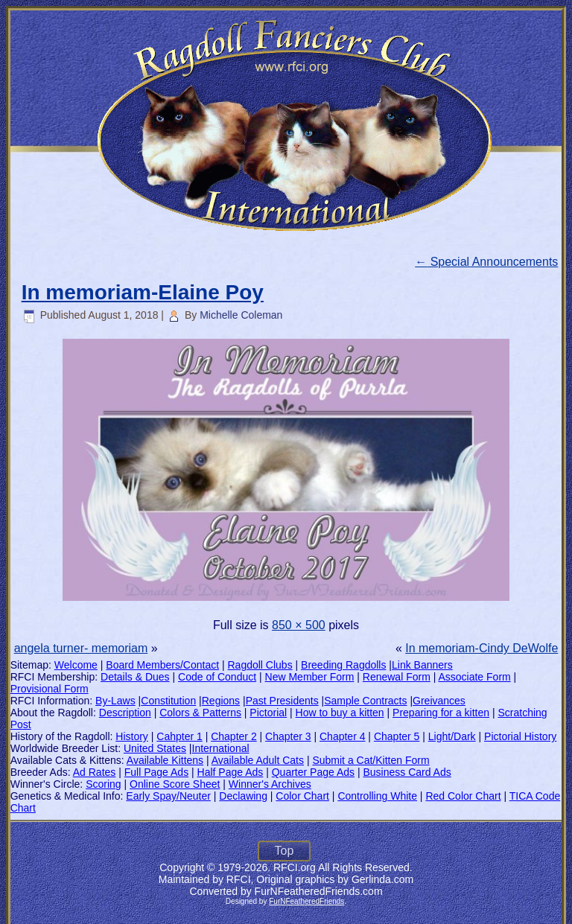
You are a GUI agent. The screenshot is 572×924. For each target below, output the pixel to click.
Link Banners (422, 665)
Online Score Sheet (175, 784)
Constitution (168, 701)
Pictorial (268, 713)
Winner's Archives (270, 784)
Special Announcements (486, 262)
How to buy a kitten (340, 713)
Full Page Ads (156, 772)
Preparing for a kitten (441, 713)
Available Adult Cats (258, 760)
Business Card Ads (407, 772)
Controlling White (377, 796)
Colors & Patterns (200, 713)
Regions (221, 701)
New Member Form (310, 677)
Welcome (76, 665)
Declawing (243, 796)
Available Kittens (165, 760)
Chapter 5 (397, 736)
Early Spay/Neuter (168, 796)
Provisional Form (50, 689)
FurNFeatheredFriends (306, 901)
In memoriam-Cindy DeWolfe (482, 648)
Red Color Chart (463, 796)
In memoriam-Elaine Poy (143, 292)
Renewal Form (397, 677)
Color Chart (302, 796)
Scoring (103, 784)
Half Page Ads (231, 772)
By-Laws (115, 701)
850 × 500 (299, 625)
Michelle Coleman (241, 315)
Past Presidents (282, 701)
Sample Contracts (365, 701)
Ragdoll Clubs (260, 665)
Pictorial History (520, 736)
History (132, 736)
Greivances (439, 701)
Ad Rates (95, 772)
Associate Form (474, 677)
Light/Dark (452, 736)
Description (125, 713)
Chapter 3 (288, 736)
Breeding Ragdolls (343, 665)
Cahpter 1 (179, 736)
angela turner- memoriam (81, 648)
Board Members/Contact (162, 665)
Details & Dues (135, 677)
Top (285, 851)
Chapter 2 (233, 736)
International (221, 748)
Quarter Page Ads (313, 772)
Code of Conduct (217, 677)
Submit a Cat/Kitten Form (371, 760)
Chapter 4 (342, 736)
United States (155, 748)
